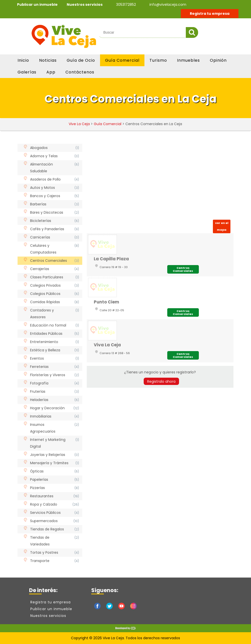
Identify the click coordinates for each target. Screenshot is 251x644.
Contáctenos (80, 72)
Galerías (27, 72)
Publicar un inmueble (37, 5)
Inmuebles (188, 60)
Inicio (23, 60)
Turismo (158, 60)
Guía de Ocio (81, 60)
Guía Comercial (122, 60)
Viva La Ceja (107, 345)
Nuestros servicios (85, 5)
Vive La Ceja (79, 124)
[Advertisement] (160, 180)
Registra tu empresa (210, 14)
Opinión (218, 60)
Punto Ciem (106, 302)
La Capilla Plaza (111, 259)
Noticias (48, 60)
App (51, 72)
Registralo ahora (161, 381)
